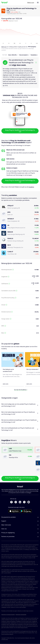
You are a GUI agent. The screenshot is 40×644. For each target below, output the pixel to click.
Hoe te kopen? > (24, 55)
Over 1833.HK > (13, 55)
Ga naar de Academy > (21, 390)
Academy (31, 187)
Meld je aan (31, 3)
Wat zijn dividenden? (32, 369)
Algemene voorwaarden (21, 615)
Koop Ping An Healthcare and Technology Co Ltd (20, 131)
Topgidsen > (34, 55)
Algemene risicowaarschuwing (8, 615)
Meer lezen (6, 384)
